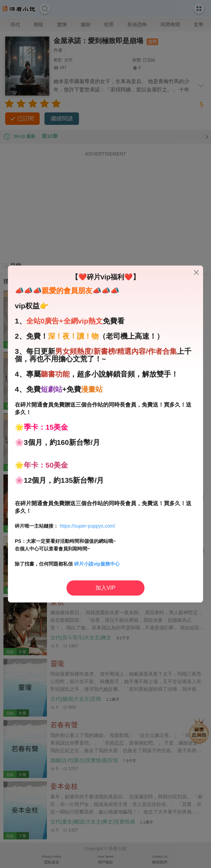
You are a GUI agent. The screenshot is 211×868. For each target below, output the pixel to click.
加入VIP (105, 588)
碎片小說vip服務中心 (97, 564)
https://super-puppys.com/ (87, 526)
